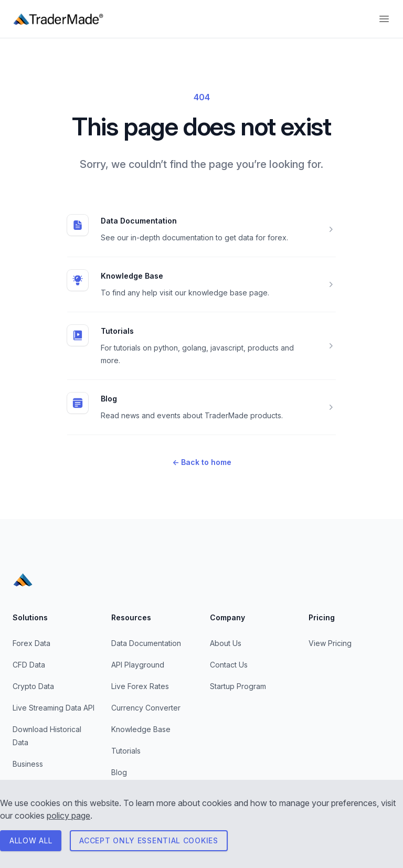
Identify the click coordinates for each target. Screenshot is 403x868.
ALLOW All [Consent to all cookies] (31, 840)
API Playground (138, 665)
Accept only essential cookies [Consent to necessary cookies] (149, 840)
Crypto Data (33, 686)
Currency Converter (146, 708)
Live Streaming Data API (54, 708)
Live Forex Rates (140, 686)
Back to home (202, 462)
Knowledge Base (132, 276)
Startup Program (238, 686)
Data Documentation (139, 221)
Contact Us (229, 665)
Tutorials (117, 331)
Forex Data (31, 643)
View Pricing (330, 643)
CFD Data (29, 665)
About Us (226, 643)
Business (28, 764)
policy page (68, 816)
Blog (109, 399)
